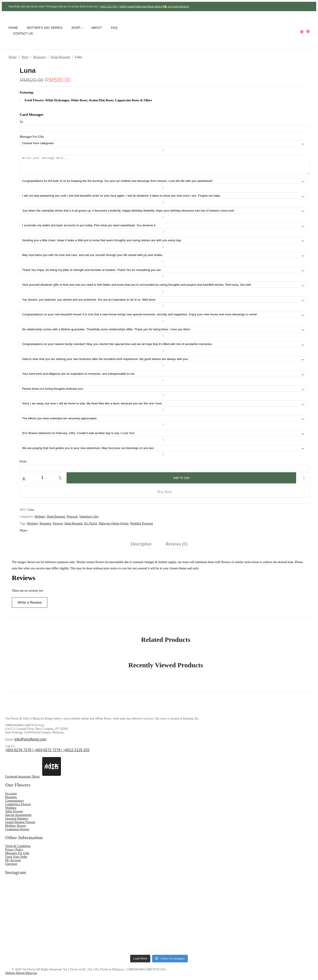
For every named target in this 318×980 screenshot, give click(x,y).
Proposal (72, 520)
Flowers (58, 527)
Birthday (40, 520)
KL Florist (91, 527)
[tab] (141, 548)
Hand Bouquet (60, 57)
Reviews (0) (177, 547)
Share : (24, 534)
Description (141, 547)
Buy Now (165, 495)
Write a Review (30, 606)
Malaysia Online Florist (114, 527)
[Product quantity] (42, 481)
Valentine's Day (89, 520)
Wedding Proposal (141, 527)
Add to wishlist (304, 481)
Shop (25, 57)
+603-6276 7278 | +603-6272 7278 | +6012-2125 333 (47, 753)
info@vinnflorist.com (30, 743)
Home (13, 57)
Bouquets (39, 57)
